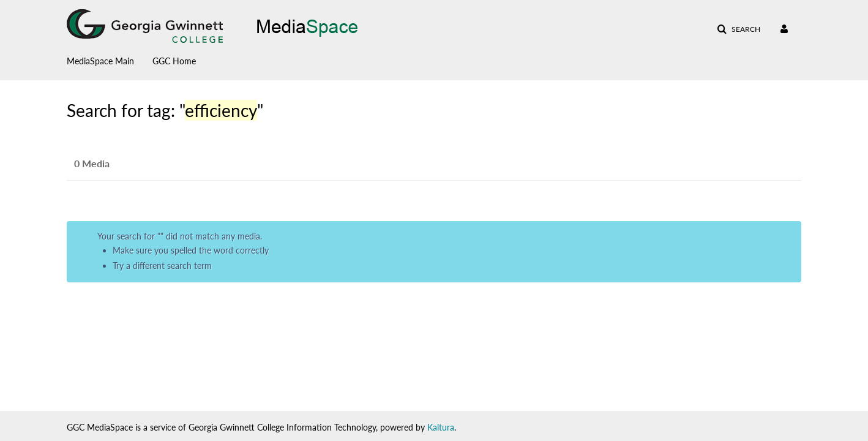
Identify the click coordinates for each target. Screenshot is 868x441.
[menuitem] (110, 58)
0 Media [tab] (92, 163)
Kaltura (441, 427)
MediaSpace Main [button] (100, 61)
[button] (739, 29)
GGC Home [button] (174, 61)
